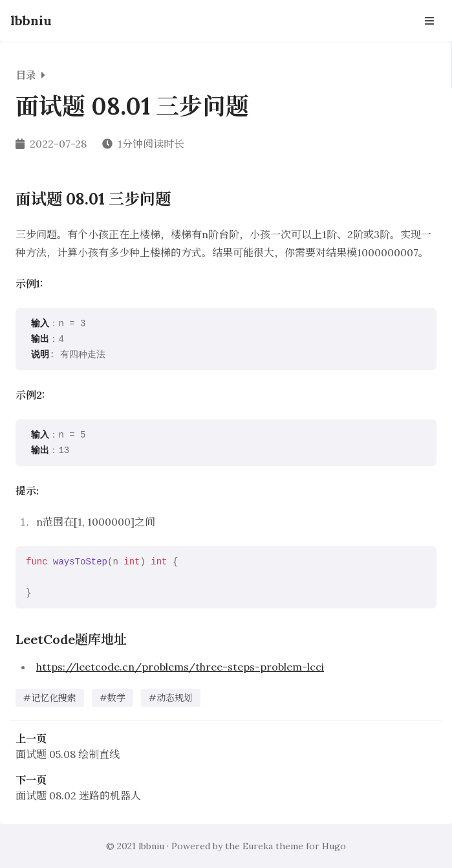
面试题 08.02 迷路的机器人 (78, 796)
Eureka (258, 846)
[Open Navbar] (429, 21)
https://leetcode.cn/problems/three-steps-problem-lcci (180, 667)
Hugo (334, 846)
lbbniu (31, 20)
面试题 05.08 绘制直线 (68, 754)
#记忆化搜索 (50, 698)
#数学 (113, 698)
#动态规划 (171, 698)
